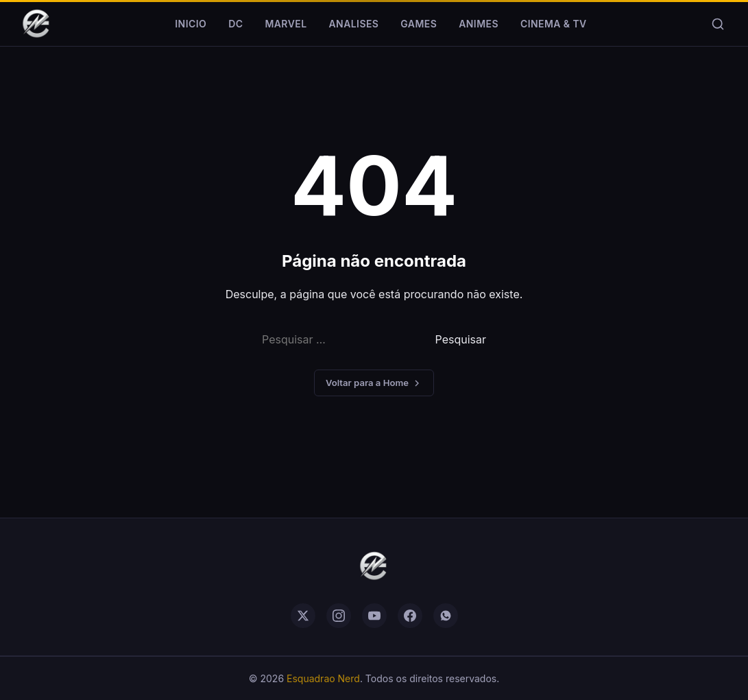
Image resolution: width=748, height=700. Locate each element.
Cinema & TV (554, 24)
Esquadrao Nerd (323, 678)
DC (236, 24)
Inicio (191, 24)
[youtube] (374, 616)
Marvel (286, 24)
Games (419, 24)
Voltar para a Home (374, 383)
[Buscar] (718, 24)
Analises (354, 24)
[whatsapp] (446, 616)
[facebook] (410, 616)
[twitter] (303, 616)
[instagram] (339, 616)
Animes (479, 24)
